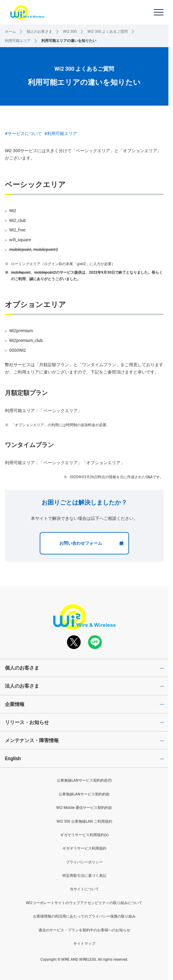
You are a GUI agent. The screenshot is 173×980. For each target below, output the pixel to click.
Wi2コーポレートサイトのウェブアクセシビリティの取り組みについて (84, 903)
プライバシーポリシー (84, 862)
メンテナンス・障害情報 (32, 740)
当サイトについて (84, 889)
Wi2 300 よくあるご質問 (108, 32)
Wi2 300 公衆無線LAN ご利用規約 (84, 821)
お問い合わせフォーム (91, 543)
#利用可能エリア (61, 133)
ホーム (10, 32)
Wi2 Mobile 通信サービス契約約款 (84, 808)
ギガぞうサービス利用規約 (84, 848)
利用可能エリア (18, 41)
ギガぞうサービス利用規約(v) (84, 835)
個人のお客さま (39, 32)
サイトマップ (84, 944)
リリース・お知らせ (27, 722)
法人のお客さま (22, 686)
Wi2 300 (70, 32)
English (13, 758)
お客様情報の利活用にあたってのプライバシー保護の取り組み (84, 916)
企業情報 (15, 704)
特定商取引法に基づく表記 (84, 876)
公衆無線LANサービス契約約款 (84, 794)
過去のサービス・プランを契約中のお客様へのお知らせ (84, 930)
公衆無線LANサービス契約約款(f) (84, 780)
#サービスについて (23, 133)
